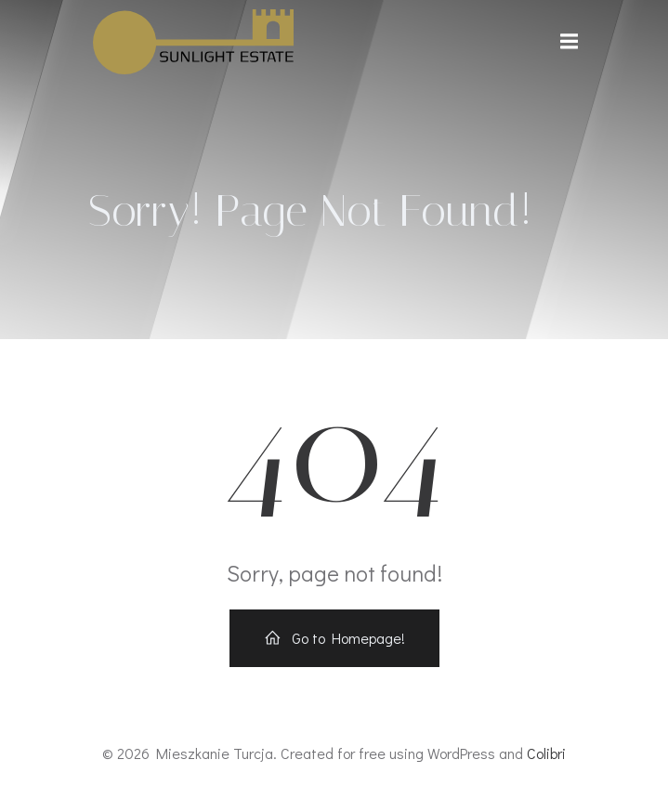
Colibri (546, 753)
